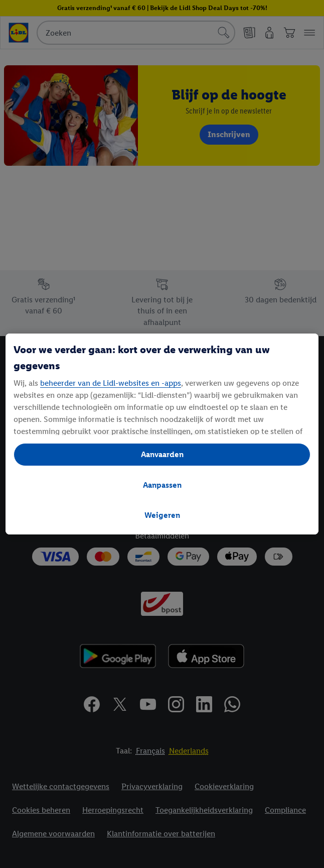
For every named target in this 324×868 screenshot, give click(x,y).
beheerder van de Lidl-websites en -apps (111, 383)
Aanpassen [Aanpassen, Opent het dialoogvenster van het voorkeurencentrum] (162, 485)
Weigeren (162, 515)
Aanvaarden (162, 454)
